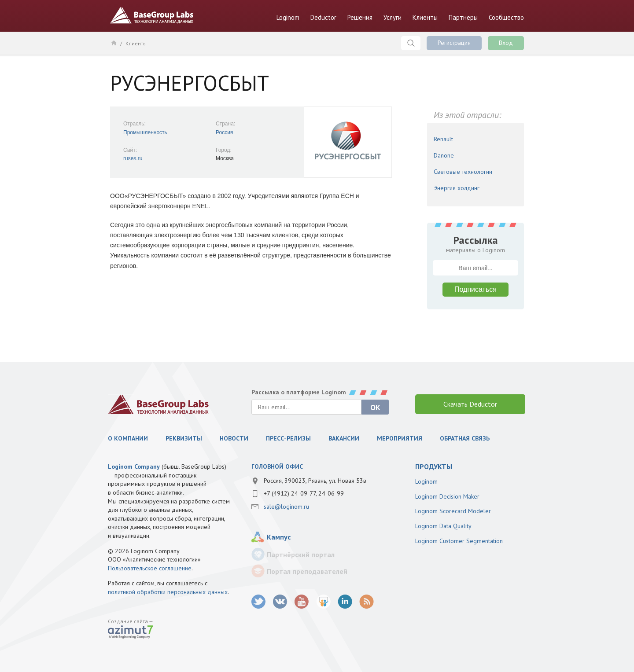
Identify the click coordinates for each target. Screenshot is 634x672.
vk (280, 602)
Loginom (288, 17)
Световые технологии (463, 172)
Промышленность (145, 132)
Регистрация (454, 43)
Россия (224, 132)
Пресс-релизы (288, 438)
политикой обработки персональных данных (168, 592)
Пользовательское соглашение (150, 568)
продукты (434, 466)
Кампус (279, 537)
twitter (259, 602)
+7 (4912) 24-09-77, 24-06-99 (304, 493)
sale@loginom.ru (286, 507)
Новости (234, 438)
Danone (444, 155)
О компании (128, 438)
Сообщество (506, 17)
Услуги (393, 17)
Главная (113, 43)
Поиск (411, 43)
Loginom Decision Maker (447, 496)
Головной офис (277, 466)
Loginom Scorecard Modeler (453, 511)
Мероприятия (400, 438)
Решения (360, 17)
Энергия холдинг (457, 188)
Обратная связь (465, 438)
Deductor (323, 17)
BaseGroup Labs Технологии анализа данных (152, 15)
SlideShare (323, 602)
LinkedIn (345, 602)
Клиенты (425, 17)
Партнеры (463, 17)
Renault (443, 139)
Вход (506, 43)
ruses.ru (133, 158)
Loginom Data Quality (443, 526)
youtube (302, 602)
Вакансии (344, 438)
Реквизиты (184, 438)
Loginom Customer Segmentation (459, 541)
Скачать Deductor (470, 404)
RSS (367, 602)
